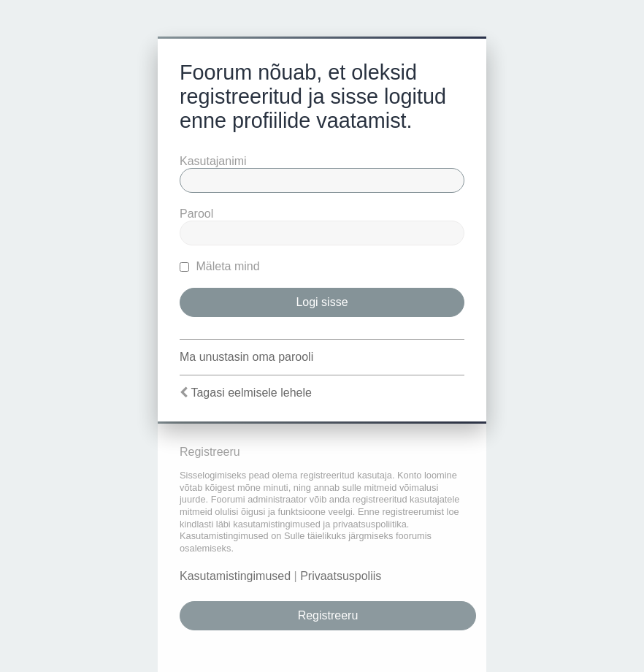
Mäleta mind (220, 266)
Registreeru (328, 615)
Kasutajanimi (213, 161)
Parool (196, 214)
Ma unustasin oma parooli (246, 357)
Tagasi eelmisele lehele (251, 393)
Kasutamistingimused (235, 576)
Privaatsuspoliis (341, 576)
